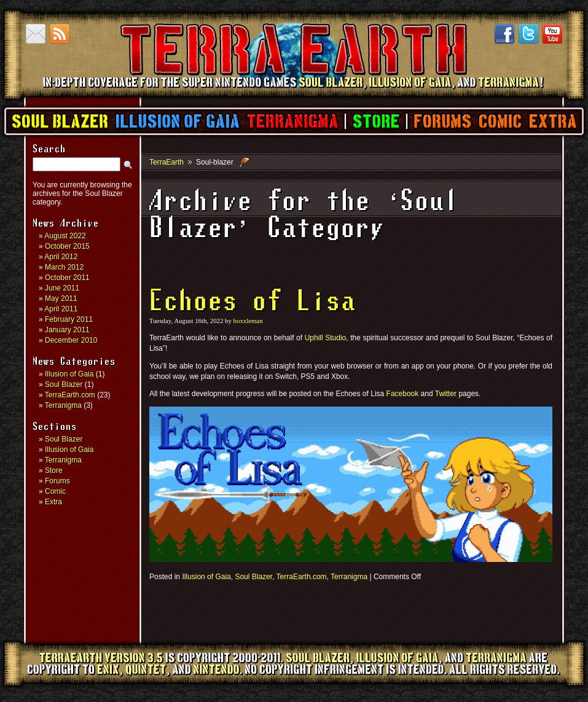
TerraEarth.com (70, 395)
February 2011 (69, 319)
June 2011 (62, 288)
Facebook (504, 34)
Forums (442, 121)
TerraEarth (293, 92)
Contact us (36, 34)
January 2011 (67, 330)
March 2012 (64, 267)
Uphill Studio (326, 338)
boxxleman (248, 321)
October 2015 (67, 246)
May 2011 (61, 298)
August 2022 (65, 236)
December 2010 (71, 340)
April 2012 (61, 257)
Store (376, 121)
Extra (552, 121)
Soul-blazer (215, 162)
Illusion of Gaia (178, 121)
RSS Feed (60, 34)
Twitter (528, 34)
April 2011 (61, 309)
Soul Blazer (60, 121)
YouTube (552, 34)
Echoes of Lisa (253, 302)
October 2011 (67, 278)
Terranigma (292, 121)
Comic (500, 121)
